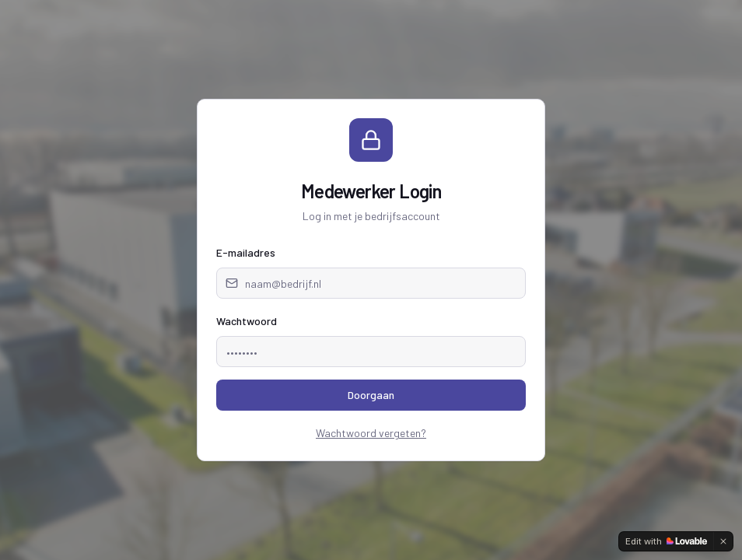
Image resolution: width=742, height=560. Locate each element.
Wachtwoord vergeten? (371, 433)
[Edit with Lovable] (666, 541)
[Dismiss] (723, 541)
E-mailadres (246, 252)
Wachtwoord (247, 321)
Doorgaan (371, 395)
